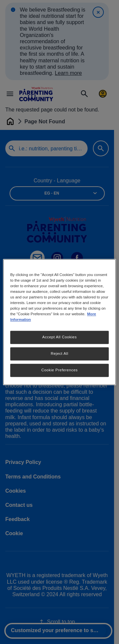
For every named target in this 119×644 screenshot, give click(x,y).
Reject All (59, 353)
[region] (59, 322)
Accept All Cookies (59, 337)
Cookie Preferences (59, 370)
